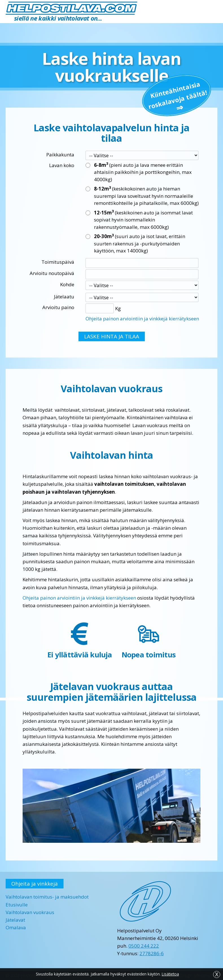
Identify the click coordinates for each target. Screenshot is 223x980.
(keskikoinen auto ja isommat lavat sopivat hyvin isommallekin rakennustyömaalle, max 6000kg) (143, 220)
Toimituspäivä (58, 262)
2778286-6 (152, 953)
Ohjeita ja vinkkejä (35, 883)
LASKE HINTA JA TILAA (112, 336)
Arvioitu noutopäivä (52, 273)
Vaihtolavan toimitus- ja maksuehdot (47, 897)
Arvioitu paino (58, 307)
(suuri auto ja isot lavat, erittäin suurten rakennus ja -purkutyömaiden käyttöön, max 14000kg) (140, 243)
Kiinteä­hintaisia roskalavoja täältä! (178, 95)
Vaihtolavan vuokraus (30, 912)
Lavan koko (62, 165)
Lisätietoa (170, 974)
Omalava (16, 927)
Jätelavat (15, 920)
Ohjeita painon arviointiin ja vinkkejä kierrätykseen (142, 319)
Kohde (67, 284)
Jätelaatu (64, 297)
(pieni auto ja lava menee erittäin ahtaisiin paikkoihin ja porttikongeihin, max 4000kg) (143, 172)
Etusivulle (17, 905)
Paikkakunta (60, 155)
